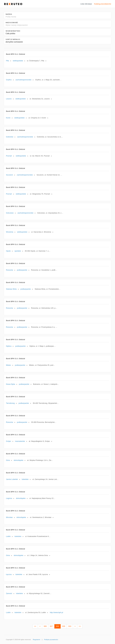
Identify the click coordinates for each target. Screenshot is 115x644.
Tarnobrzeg (10, 403)
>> (80, 626)
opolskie (18, 251)
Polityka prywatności (51, 640)
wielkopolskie (18, 61)
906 (45, 626)
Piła (7, 61)
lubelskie (25, 479)
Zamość (9, 593)
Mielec (8, 365)
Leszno (9, 99)
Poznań (9, 156)
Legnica (9, 498)
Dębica (9, 346)
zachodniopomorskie (24, 80)
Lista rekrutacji (86, 4)
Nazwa (9, 14)
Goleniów (10, 137)
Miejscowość (12, 23)
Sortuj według (13, 39)
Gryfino (9, 80)
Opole (8, 251)
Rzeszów (10, 270)
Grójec (9, 441)
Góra (8, 460)
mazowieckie (20, 441)
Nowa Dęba (11, 384)
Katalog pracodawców (103, 4)
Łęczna (9, 574)
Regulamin (36, 640)
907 (51, 626)
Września (10, 232)
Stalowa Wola (11, 289)
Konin (8, 118)
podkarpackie (22, 270)
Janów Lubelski (12, 479)
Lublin (8, 536)
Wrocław (9, 517)
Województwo (13, 31)
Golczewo (10, 213)
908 (57, 626)
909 (64, 626)
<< (35, 626)
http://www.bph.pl (56, 612)
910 (70, 626)
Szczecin (9, 175)
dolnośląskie (18, 460)
